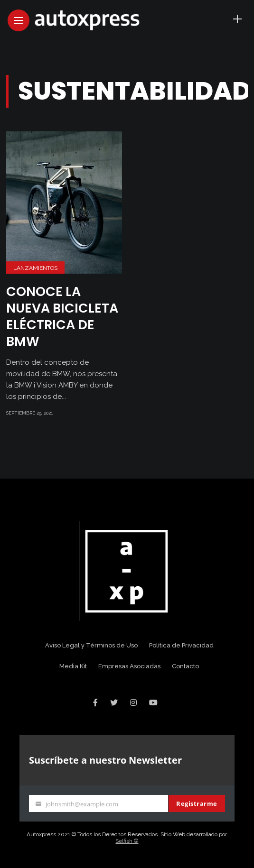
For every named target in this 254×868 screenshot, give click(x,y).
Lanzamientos (35, 268)
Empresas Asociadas (129, 666)
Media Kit (73, 666)
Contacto (185, 666)
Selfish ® (127, 841)
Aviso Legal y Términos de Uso (91, 645)
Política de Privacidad (181, 645)
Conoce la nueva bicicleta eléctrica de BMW (62, 316)
